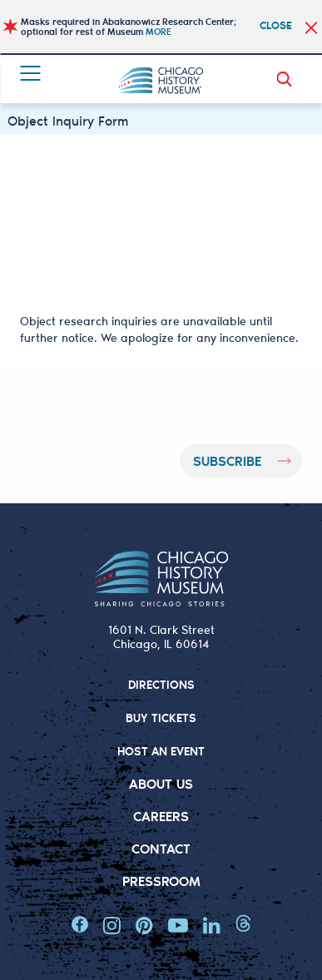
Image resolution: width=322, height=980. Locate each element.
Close (276, 25)
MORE (159, 32)
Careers (161, 816)
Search (287, 79)
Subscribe (227, 460)
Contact (161, 848)
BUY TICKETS (161, 718)
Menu (26, 76)
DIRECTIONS (161, 684)
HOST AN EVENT (161, 751)
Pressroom (161, 881)
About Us (161, 783)
